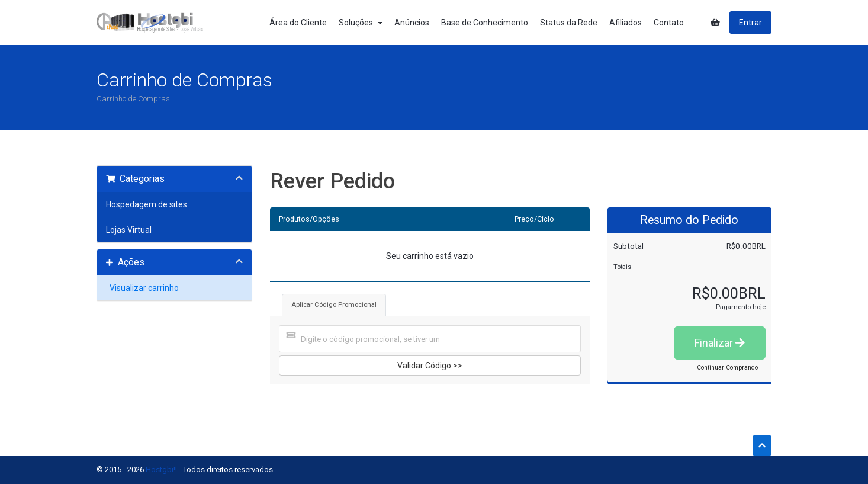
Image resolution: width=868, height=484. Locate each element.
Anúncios (412, 23)
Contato (669, 23)
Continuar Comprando (727, 368)
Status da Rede (569, 23)
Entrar (750, 23)
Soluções (361, 23)
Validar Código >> (430, 366)
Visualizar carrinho (142, 288)
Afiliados (626, 23)
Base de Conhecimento (485, 23)
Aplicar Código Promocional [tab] (334, 305)
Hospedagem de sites (147, 204)
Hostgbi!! (161, 469)
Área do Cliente (298, 23)
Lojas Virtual (129, 230)
